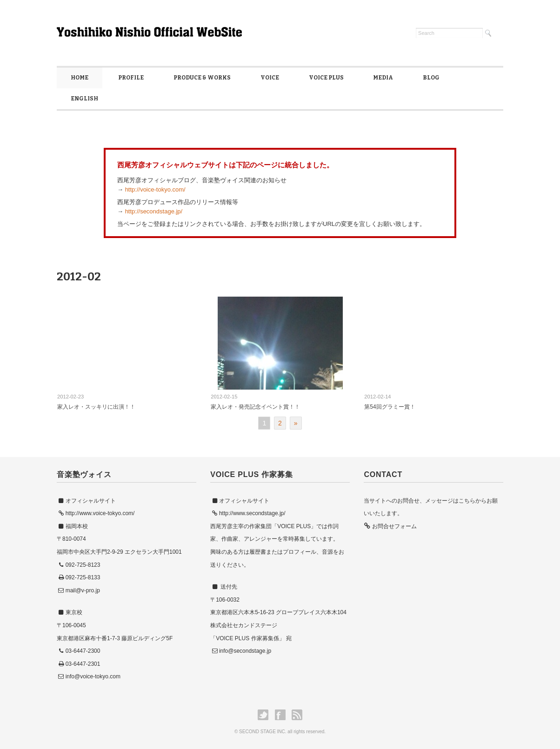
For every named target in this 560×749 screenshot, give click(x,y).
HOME (80, 78)
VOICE (270, 78)
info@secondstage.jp (245, 651)
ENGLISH (84, 99)
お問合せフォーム (393, 526)
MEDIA (383, 78)
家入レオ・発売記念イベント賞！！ (255, 407)
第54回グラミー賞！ (390, 407)
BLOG (431, 78)
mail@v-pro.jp (83, 590)
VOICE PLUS (326, 78)
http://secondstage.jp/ (154, 211)
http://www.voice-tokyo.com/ (100, 513)
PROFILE (131, 78)
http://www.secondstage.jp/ (252, 513)
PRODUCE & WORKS (202, 78)
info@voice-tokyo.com (93, 676)
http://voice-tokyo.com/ (155, 189)
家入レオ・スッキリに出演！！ (96, 407)
